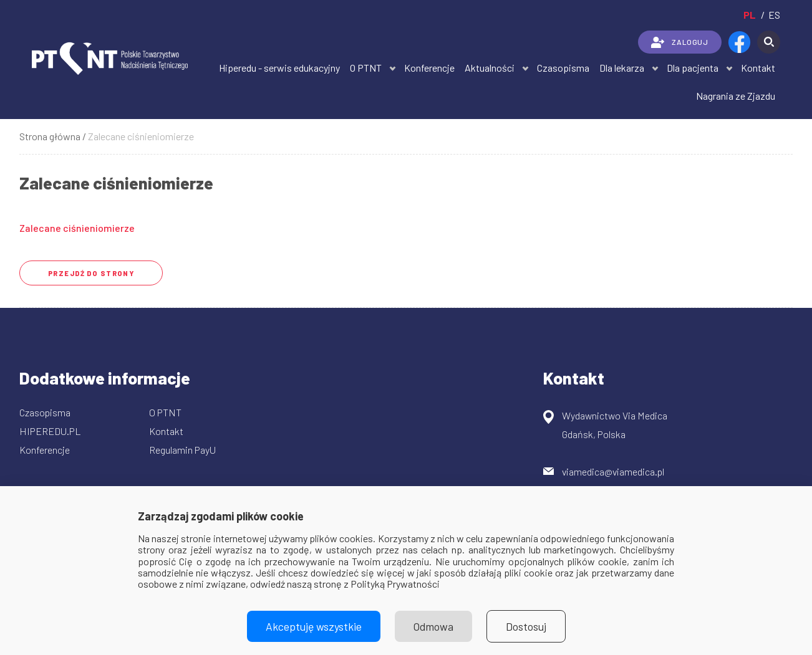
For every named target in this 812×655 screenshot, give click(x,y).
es (774, 15)
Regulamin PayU (182, 450)
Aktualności (490, 68)
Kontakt (758, 68)
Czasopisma (563, 68)
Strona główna (50, 136)
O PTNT (366, 68)
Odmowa (433, 626)
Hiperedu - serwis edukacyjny (279, 68)
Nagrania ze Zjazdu (736, 96)
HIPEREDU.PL (50, 431)
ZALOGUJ (679, 42)
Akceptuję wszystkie (314, 626)
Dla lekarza (622, 68)
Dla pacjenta (693, 68)
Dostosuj (526, 626)
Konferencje (429, 68)
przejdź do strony (91, 273)
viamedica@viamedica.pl (613, 471)
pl (750, 15)
